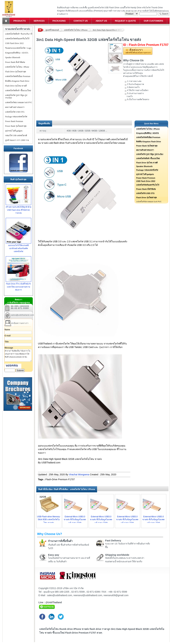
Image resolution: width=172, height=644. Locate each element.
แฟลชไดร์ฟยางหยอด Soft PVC (19, 102)
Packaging (59, 21)
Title (7, 342)
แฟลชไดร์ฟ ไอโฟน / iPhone (76, 30)
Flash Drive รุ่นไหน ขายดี (147, 163)
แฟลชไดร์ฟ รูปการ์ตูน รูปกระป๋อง (150, 154)
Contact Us (81, 21)
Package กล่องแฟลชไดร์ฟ (147, 170)
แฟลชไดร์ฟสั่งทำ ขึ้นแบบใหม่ (148, 158)
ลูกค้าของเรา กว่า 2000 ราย (17, 140)
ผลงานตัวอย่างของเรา (145, 150)
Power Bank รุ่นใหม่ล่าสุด (147, 146)
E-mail (8, 336)
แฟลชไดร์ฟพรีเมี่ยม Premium (148, 137)
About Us (101, 21)
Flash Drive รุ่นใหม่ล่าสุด (146, 197)
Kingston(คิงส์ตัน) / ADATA (148, 133)
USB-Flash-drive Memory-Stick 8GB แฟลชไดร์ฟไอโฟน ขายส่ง (49, 520)
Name (7, 330)
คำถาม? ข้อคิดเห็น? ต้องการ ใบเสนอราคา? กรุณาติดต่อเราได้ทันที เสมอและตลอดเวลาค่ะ (18, 355)
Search (164, 14)
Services (39, 21)
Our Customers (153, 21)
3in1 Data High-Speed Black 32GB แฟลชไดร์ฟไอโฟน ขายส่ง (109, 30)
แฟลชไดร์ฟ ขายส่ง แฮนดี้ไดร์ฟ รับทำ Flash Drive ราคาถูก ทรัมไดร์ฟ (9, 1)
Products (20, 21)
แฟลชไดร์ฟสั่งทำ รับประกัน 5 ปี (19, 34)
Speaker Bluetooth (144, 166)
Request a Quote (125, 21)
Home (6, 21)
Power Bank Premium (146, 178)
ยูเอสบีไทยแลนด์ (52, 30)
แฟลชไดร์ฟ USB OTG (145, 193)
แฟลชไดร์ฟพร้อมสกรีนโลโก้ (148, 185)
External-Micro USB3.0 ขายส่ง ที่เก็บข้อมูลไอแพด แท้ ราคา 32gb (75, 520)
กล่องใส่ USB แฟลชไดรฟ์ (16, 135)
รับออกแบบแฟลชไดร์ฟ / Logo (18, 48)
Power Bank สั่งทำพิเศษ (146, 189)
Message (9, 348)
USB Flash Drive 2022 (146, 181)
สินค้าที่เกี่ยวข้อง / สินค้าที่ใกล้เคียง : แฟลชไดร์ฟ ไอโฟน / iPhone (67, 489)
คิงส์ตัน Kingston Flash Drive (149, 142)
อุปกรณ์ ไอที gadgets (145, 174)
